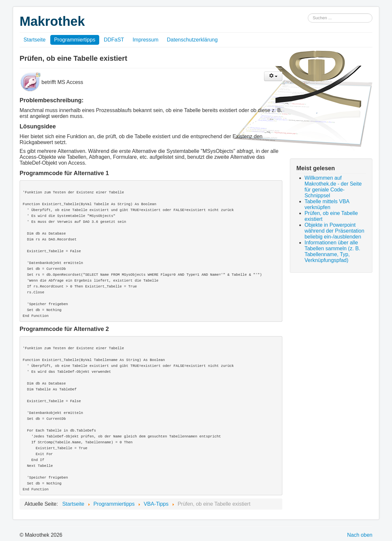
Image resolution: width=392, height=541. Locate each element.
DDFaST (114, 40)
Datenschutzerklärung (192, 40)
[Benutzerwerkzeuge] (273, 76)
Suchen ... (308, 14)
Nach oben (360, 535)
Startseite (35, 40)
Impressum (145, 40)
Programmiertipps (75, 40)
